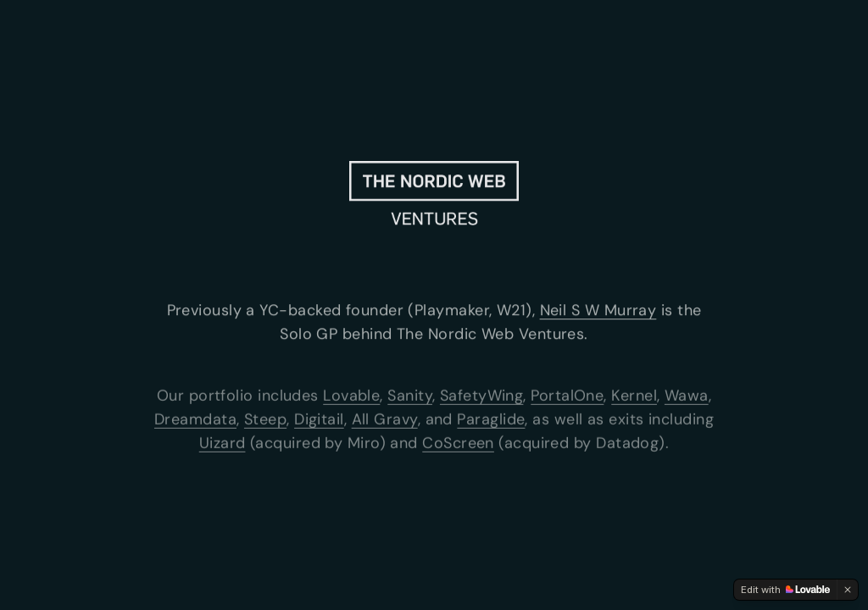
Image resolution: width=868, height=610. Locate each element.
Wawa (687, 396)
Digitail (319, 420)
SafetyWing (482, 396)
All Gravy (385, 420)
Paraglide (491, 420)
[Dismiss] (848, 590)
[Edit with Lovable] (785, 590)
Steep (265, 420)
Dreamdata (195, 420)
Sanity (410, 396)
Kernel (634, 396)
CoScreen (458, 444)
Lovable (351, 396)
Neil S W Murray (598, 311)
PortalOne (567, 396)
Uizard (223, 444)
